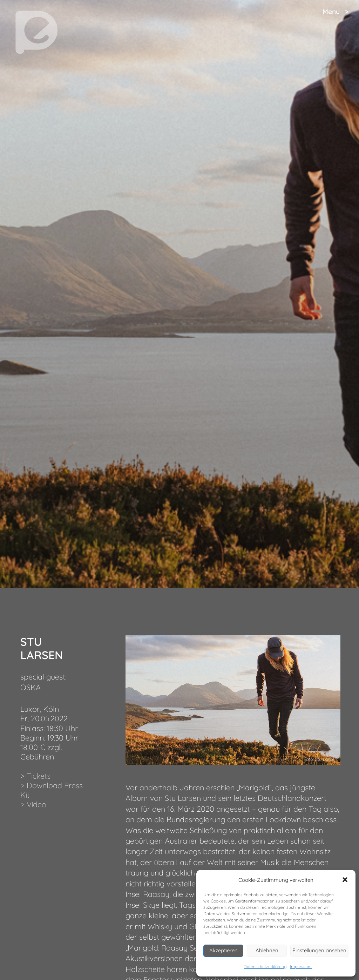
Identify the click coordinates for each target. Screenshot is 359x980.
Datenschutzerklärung (265, 967)
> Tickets (35, 776)
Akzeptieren (223, 950)
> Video (33, 804)
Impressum (301, 967)
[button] (345, 880)
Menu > (336, 12)
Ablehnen (267, 950)
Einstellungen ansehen (319, 950)
